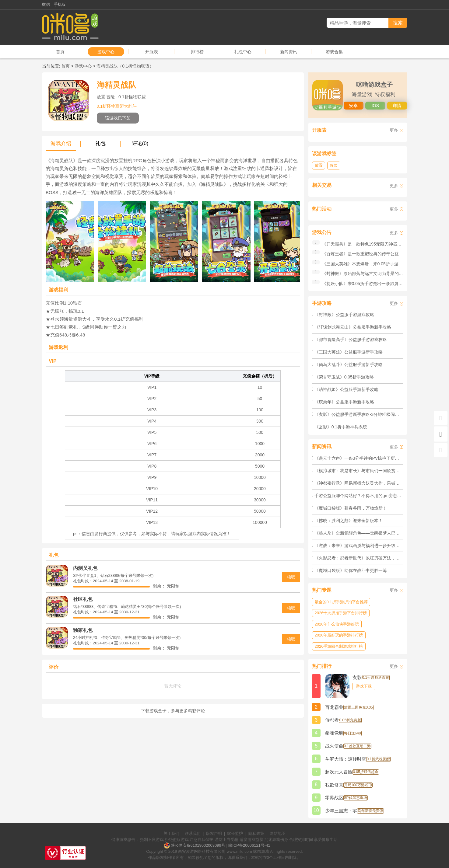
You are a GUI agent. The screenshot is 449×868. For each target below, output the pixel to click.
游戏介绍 (61, 143)
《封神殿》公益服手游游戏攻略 (344, 315)
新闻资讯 (289, 52)
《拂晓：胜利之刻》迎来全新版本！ (349, 521)
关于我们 (171, 833)
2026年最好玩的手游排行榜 (339, 635)
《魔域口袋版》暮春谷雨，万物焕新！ (351, 508)
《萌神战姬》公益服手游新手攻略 (346, 389)
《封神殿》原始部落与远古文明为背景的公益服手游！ (373, 274)
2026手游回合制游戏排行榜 (339, 646)
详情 (397, 106)
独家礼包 (83, 630)
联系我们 (193, 833)
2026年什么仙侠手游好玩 (337, 624)
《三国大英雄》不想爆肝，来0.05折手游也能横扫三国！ (375, 264)
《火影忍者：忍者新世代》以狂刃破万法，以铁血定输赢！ (370, 558)
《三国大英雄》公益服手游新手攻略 (349, 352)
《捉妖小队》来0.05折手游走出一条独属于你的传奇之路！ (377, 284)
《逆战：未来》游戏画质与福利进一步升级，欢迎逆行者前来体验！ (378, 546)
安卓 (353, 106)
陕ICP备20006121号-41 (249, 845)
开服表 (152, 52)
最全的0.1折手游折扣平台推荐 (341, 602)
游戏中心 (106, 52)
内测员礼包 (85, 568)
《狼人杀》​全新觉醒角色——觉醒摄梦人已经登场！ (363, 533)
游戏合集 (334, 52)
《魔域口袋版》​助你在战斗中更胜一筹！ (353, 570)
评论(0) (140, 143)
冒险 (334, 165)
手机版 (60, 4)
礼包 (100, 143)
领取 (291, 577)
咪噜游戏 (261, 851)
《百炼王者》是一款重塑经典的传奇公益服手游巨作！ (373, 254)
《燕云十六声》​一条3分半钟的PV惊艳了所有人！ (361, 458)
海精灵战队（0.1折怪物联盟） (125, 66)
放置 (319, 165)
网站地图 (278, 833)
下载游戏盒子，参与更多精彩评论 (173, 711)
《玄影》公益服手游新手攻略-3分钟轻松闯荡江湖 (361, 414)
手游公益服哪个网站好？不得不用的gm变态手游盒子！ (366, 496)
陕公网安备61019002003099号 (198, 845)
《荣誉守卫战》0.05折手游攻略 (344, 377)
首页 (60, 52)
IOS (375, 106)
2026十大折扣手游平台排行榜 (341, 613)
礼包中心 (243, 52)
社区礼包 (83, 599)
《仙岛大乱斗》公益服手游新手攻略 (349, 364)
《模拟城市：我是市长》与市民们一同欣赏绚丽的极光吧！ (370, 471)
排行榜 (197, 52)
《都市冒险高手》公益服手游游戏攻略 (351, 340)
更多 (394, 130)
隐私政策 (256, 833)
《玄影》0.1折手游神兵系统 (341, 427)
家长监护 (235, 833)
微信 (46, 4)
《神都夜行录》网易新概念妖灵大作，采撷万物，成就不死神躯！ (376, 483)
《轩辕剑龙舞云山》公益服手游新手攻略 (353, 327)
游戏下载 (364, 686)
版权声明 (214, 833)
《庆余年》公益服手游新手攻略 (344, 402)
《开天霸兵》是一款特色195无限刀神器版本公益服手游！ (377, 244)
